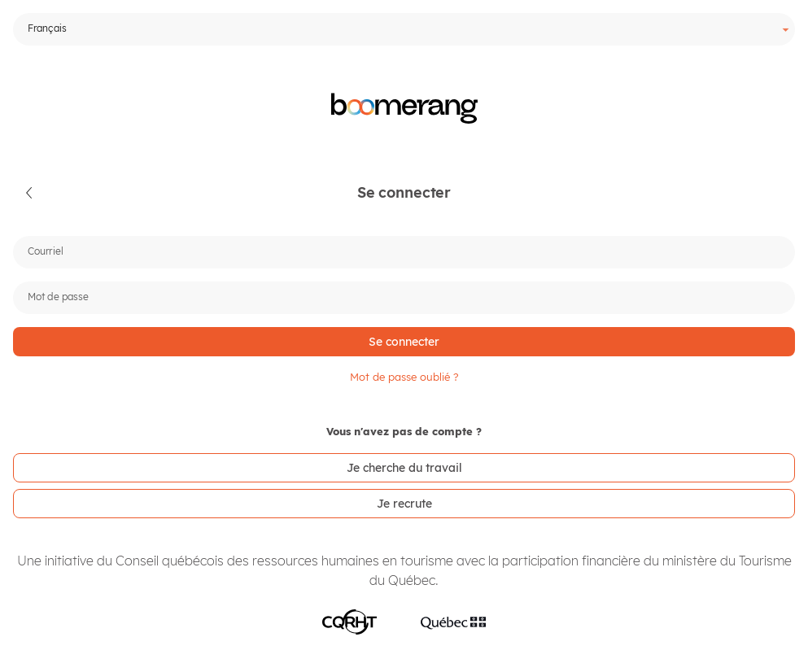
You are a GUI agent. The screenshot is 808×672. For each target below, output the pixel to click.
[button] (30, 193)
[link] (404, 468)
